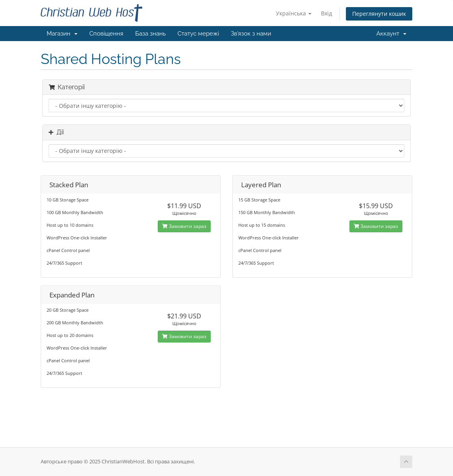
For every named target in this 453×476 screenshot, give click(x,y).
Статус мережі (198, 34)
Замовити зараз (184, 226)
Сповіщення (106, 34)
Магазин (62, 34)
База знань (150, 34)
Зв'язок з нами (251, 34)
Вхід (327, 13)
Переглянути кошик (379, 14)
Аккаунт (391, 34)
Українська (294, 13)
